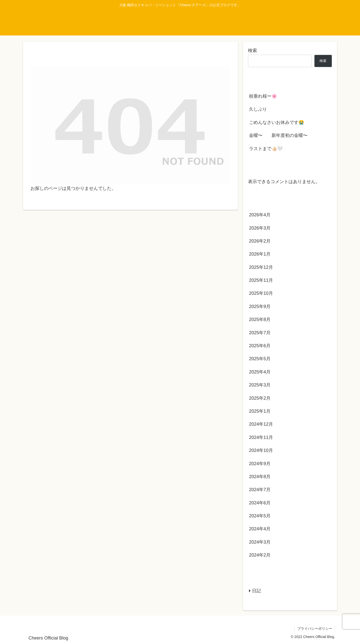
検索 (252, 50)
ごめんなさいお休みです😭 (276, 122)
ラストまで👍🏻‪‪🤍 (266, 149)
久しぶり (258, 109)
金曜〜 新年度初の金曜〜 (278, 135)
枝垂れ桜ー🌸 (263, 96)
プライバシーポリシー (315, 629)
